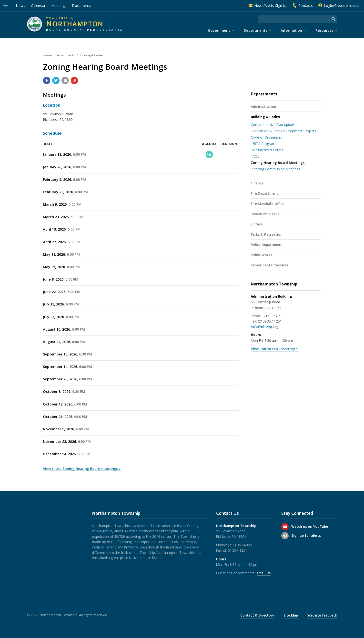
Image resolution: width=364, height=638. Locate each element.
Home (47, 55)
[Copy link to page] (74, 81)
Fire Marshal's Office (268, 204)
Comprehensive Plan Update (273, 125)
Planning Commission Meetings (275, 169)
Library (256, 224)
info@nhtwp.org (265, 327)
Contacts (306, 5)
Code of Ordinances (266, 137)
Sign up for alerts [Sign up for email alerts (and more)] (306, 535)
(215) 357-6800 (274, 316)
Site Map (291, 615)
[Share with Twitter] (56, 81)
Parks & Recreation (267, 234)
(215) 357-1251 (270, 321)
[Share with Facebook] (47, 81)
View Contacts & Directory (273, 349)
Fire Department (264, 193)
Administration (263, 106)
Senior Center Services (270, 265)
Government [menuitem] (219, 30)
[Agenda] (209, 154)
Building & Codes (91, 55)
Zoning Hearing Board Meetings (278, 163)
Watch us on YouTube (310, 526)
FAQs (255, 156)
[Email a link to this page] (65, 81)
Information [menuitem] (291, 30)
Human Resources (265, 214)
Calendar (38, 5)
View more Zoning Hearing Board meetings (80, 469)
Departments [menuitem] (255, 30)
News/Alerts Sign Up (271, 5)
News (21, 5)
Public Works (261, 255)
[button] (5, 6)
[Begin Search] (334, 19)
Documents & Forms (267, 150)
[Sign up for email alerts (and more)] (285, 536)
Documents (81, 5)
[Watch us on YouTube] (285, 527)
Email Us (264, 573)
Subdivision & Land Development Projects (283, 131)
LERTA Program (263, 144)
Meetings (59, 5)
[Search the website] (294, 19)
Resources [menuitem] (324, 30)
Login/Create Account (342, 5)
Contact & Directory (257, 615)
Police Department (266, 245)
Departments (65, 55)
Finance (257, 183)
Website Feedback (322, 615)
